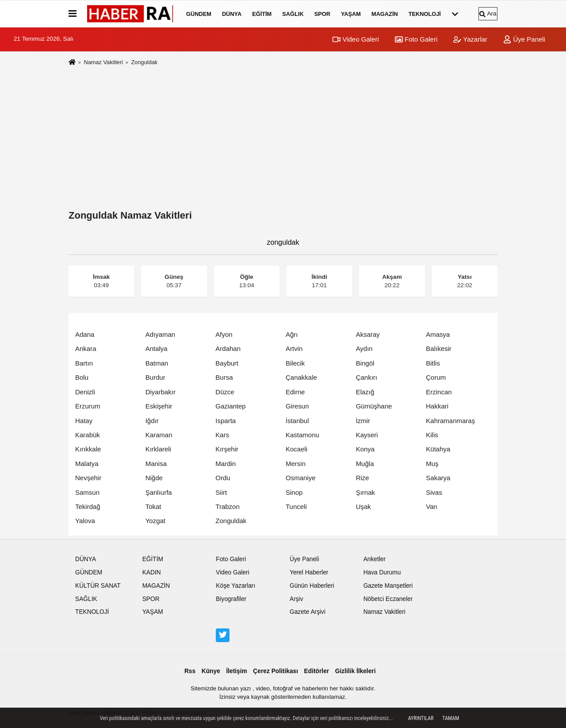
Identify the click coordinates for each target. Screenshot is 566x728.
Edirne (295, 392)
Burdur (155, 377)
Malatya (87, 464)
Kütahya (438, 449)
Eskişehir (159, 406)
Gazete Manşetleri (388, 586)
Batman (157, 363)
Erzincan (439, 392)
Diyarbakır (161, 392)
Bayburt (227, 363)
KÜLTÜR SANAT (98, 586)
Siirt (221, 492)
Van (432, 507)
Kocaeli (296, 449)
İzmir (363, 421)
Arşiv (296, 599)
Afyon (224, 334)
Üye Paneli (524, 39)
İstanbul (297, 421)
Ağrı (292, 334)
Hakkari (437, 406)
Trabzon (227, 507)
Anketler (375, 559)
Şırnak (365, 492)
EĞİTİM (262, 14)
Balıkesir (439, 349)
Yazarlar (470, 39)
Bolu (82, 377)
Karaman (159, 435)
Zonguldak (231, 521)
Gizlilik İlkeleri (356, 671)
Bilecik (295, 363)
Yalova (85, 521)
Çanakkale (301, 377)
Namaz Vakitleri (103, 62)
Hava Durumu (382, 572)
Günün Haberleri (312, 586)
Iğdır (152, 421)
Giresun (297, 406)
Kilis (432, 435)
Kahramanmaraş (450, 421)
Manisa (156, 464)
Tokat (153, 507)
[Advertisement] (283, 140)
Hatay (84, 421)
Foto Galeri (416, 39)
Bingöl (365, 363)
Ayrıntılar (421, 718)
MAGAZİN (385, 14)
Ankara (86, 349)
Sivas (434, 492)
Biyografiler (231, 599)
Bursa (224, 377)
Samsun (87, 492)
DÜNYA (232, 14)
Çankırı (367, 377)
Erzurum (88, 406)
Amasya (438, 334)
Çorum (436, 377)
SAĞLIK (293, 14)
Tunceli (296, 507)
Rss (190, 671)
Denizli (85, 392)
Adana (85, 334)
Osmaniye (301, 478)
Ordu (223, 478)
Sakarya (438, 478)
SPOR (322, 14)
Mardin (226, 464)
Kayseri (367, 435)
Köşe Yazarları (235, 586)
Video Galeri (356, 39)
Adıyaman (161, 334)
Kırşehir (227, 449)
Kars (222, 435)
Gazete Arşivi (308, 612)
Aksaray (368, 334)
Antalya (157, 349)
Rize (363, 478)
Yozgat (155, 521)
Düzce (225, 392)
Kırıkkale (88, 449)
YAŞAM (351, 14)
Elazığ (365, 392)
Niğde (154, 478)
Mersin (296, 464)
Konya (365, 449)
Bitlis (433, 363)
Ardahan (228, 349)
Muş (432, 464)
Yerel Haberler (309, 572)
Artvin (294, 349)
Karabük (88, 435)
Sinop (294, 492)
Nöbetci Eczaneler (388, 599)
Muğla (365, 464)
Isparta (226, 421)
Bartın (84, 363)
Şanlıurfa (159, 492)
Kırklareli (158, 449)
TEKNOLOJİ (425, 14)
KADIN (152, 572)
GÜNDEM (199, 14)
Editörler (317, 671)
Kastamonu (302, 435)
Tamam (451, 718)
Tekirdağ (88, 507)
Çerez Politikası (275, 671)
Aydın (364, 349)
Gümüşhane (374, 406)
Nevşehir (88, 478)
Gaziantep (230, 406)
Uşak (363, 507)
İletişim (236, 671)
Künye (211, 671)
